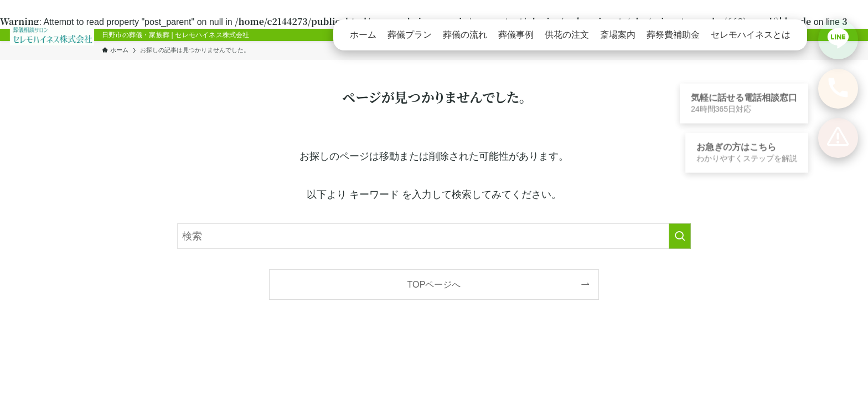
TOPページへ (434, 284)
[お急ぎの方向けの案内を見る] (838, 138)
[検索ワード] (434, 236)
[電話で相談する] (838, 89)
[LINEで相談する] (838, 39)
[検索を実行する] (680, 236)
